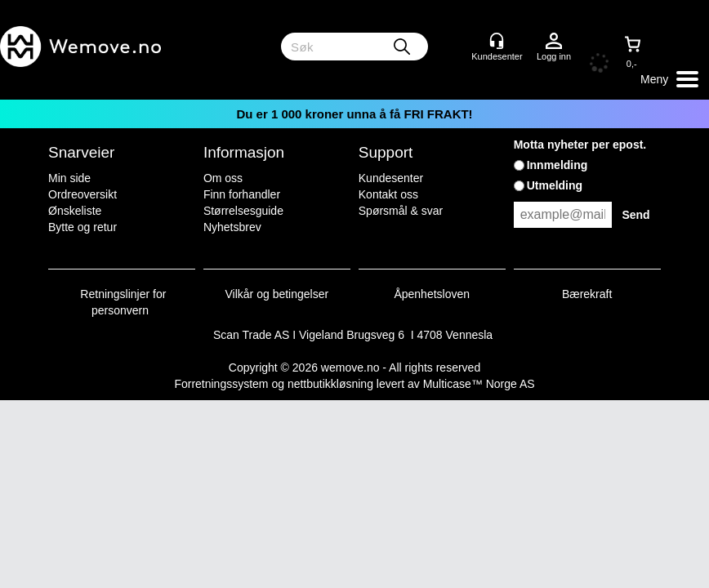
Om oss (223, 178)
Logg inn (554, 42)
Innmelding (557, 165)
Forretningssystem (221, 384)
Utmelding (555, 185)
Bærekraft (587, 294)
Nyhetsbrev (232, 227)
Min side (69, 178)
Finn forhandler (242, 194)
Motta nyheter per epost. (580, 145)
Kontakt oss (388, 194)
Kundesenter (391, 178)
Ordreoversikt (82, 194)
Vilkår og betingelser (277, 294)
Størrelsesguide (243, 211)
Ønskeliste (75, 211)
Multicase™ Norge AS (479, 384)
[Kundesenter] (497, 41)
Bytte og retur (82, 227)
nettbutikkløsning (330, 384)
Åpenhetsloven (432, 294)
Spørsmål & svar (401, 211)
